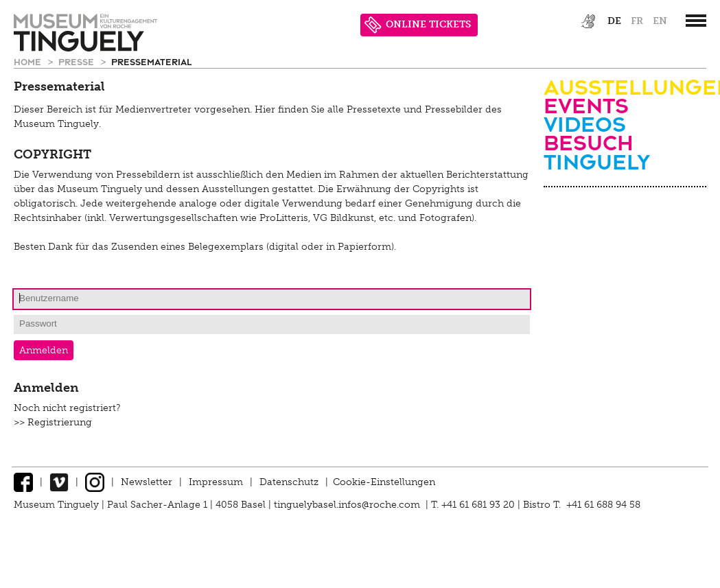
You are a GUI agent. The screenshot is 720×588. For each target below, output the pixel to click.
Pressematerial (151, 61)
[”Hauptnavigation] (696, 21)
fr (637, 21)
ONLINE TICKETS (418, 25)
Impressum (216, 482)
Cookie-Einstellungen (384, 482)
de (614, 21)
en (660, 21)
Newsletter (147, 482)
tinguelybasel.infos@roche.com (348, 505)
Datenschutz (289, 482)
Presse (78, 61)
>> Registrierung (53, 422)
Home (29, 61)
